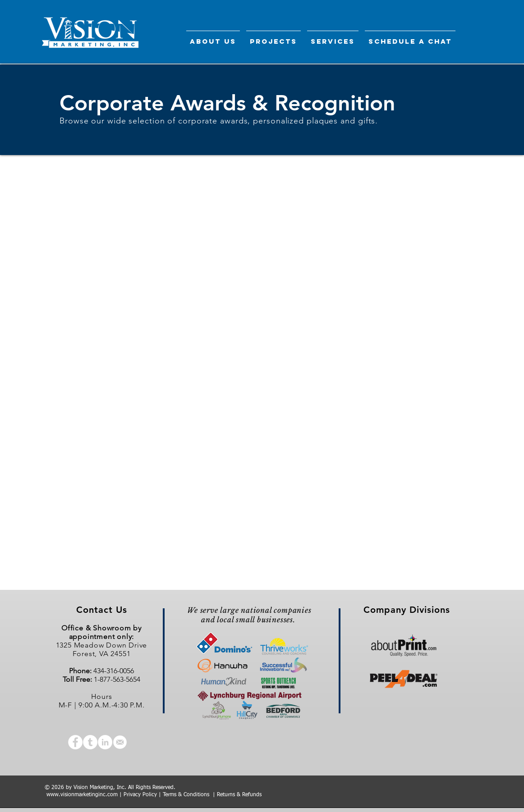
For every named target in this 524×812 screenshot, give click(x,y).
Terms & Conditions (186, 795)
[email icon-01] (120, 742)
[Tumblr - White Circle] (90, 742)
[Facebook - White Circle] (75, 742)
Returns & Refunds (239, 795)
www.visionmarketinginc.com (82, 795)
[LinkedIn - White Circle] (105, 742)
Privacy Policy (140, 795)
